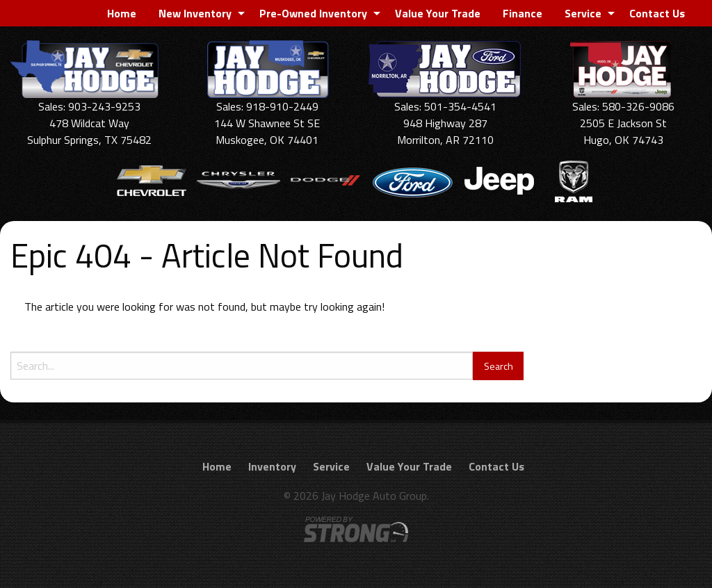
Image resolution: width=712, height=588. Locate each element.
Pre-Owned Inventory (313, 13)
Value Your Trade (438, 13)
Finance (523, 13)
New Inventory (195, 13)
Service (583, 13)
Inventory (272, 466)
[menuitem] (122, 13)
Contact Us (657, 13)
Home (122, 13)
